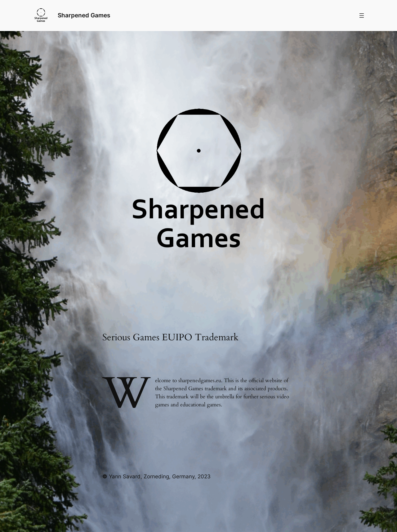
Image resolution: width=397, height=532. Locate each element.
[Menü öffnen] (362, 16)
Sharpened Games (84, 15)
